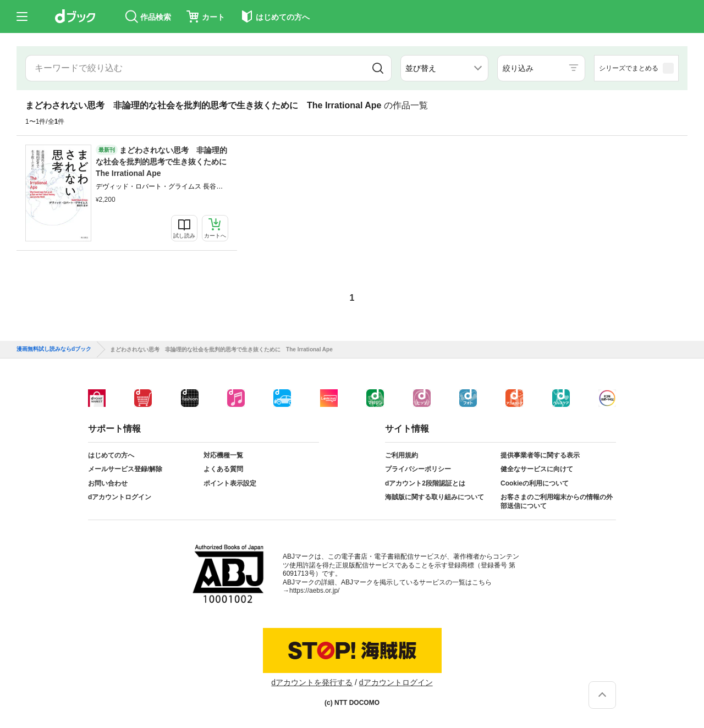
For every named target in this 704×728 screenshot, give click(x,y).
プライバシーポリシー (418, 469)
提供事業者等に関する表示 (540, 455)
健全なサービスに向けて (537, 469)
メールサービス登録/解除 (125, 469)
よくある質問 (223, 469)
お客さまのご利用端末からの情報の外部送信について (557, 501)
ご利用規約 (402, 455)
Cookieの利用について (535, 483)
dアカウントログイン (120, 497)
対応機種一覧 (223, 455)
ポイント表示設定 (230, 483)
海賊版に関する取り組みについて (435, 497)
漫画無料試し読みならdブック (54, 349)
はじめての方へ (111, 455)
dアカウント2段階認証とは (425, 483)
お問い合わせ (108, 483)
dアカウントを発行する (312, 682)
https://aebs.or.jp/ (314, 591)
